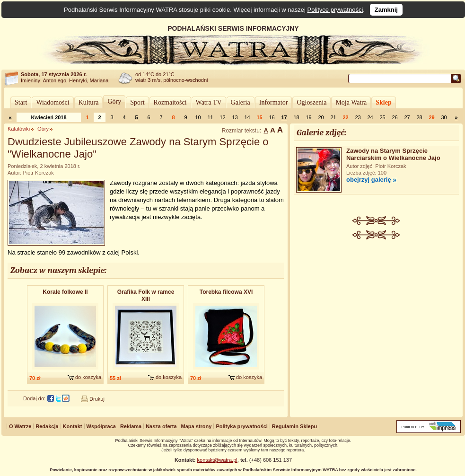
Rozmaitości (170, 102)
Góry (114, 101)
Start (21, 102)
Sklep (383, 102)
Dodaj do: (34, 398)
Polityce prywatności (335, 10)
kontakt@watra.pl (217, 460)
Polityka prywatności (241, 426)
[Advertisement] (377, 310)
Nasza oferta (161, 426)
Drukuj (97, 399)
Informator (274, 102)
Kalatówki (19, 129)
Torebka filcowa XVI (226, 292)
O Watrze (20, 426)
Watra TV (209, 102)
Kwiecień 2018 (48, 117)
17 (284, 117)
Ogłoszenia (311, 102)
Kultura (89, 102)
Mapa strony (197, 426)
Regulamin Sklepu (294, 426)
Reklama (131, 426)
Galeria (241, 102)
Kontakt (73, 426)
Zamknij (386, 10)
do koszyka (88, 377)
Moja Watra (351, 102)
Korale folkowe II (65, 292)
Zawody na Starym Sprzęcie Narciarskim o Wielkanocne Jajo (393, 154)
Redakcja (47, 426)
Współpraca (101, 426)
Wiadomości (53, 102)
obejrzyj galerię (369, 180)
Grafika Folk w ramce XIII (146, 295)
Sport (137, 102)
